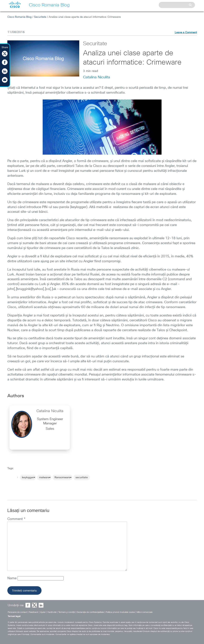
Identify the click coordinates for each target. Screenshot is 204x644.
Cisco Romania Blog (19, 17)
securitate (82, 477)
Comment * (16, 519)
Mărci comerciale (145, 612)
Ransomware (62, 477)
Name (12, 578)
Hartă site (52, 612)
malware (44, 477)
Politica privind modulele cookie (120, 612)
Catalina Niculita (97, 77)
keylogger (28, 477)
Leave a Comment (186, 32)
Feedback (34, 612)
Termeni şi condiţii (67, 612)
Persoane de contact (17, 612)
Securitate (40, 17)
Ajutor (43, 612)
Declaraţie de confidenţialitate (90, 612)
